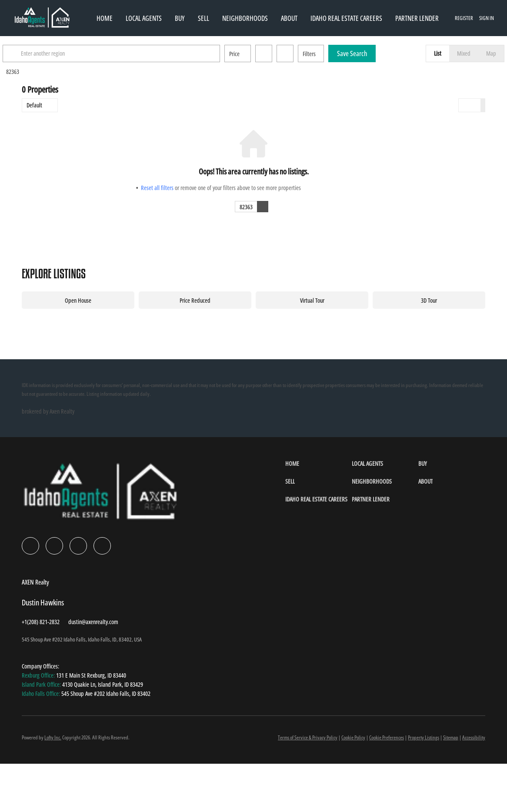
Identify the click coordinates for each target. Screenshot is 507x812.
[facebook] (30, 546)
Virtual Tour (312, 300)
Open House (78, 300)
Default (34, 105)
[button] (32, 53)
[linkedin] (54, 546)
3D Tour (429, 300)
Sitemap (451, 737)
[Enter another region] (134, 53)
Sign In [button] (487, 18)
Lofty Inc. (53, 737)
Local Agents (144, 18)
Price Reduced (195, 300)
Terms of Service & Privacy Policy (308, 737)
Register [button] (464, 18)
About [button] (289, 18)
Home (105, 18)
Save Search (371, 53)
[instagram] (78, 546)
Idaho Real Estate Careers (346, 18)
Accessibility (474, 737)
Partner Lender (417, 18)
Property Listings (424, 737)
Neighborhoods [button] (245, 18)
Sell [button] (203, 18)
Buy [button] (180, 18)
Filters (328, 54)
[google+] (102, 546)
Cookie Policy (353, 737)
